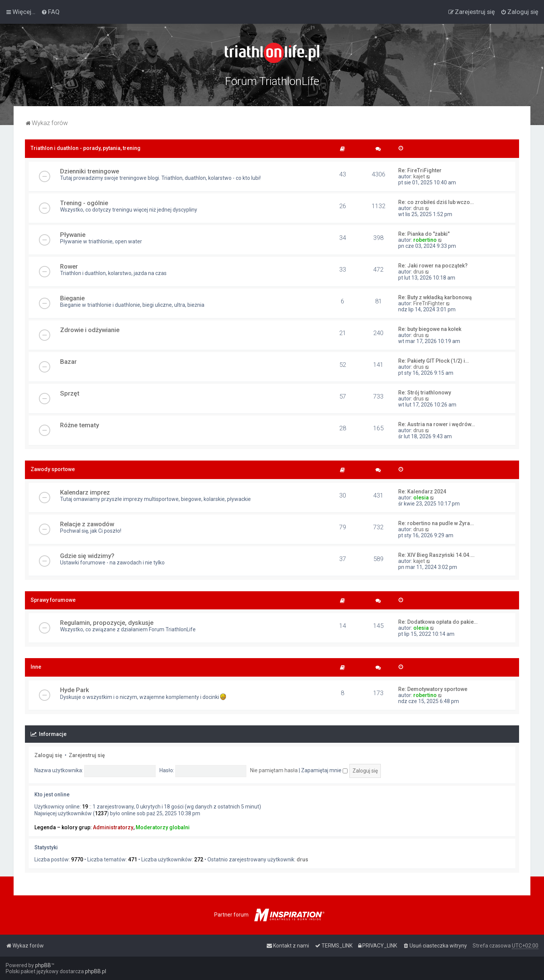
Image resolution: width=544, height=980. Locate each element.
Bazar (68, 362)
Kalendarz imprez (85, 492)
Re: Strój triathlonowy (425, 393)
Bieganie (72, 298)
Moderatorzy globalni (163, 827)
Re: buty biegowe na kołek (430, 329)
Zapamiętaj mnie (324, 770)
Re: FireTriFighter (420, 170)
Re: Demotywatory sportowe (433, 689)
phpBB (43, 965)
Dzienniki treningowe (90, 171)
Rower (69, 266)
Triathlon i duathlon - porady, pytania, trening (86, 148)
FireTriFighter (429, 303)
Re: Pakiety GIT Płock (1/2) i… (433, 361)
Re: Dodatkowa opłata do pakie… (438, 622)
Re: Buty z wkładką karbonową (435, 297)
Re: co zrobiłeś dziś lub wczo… (436, 202)
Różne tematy (80, 425)
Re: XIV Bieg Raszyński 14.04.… (436, 555)
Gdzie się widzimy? (87, 556)
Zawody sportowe (53, 469)
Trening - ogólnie (84, 203)
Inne (36, 667)
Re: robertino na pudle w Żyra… (436, 523)
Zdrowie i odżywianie (90, 330)
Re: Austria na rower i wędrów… (437, 424)
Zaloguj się (48, 755)
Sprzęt (70, 393)
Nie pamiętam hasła (274, 770)
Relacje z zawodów (87, 524)
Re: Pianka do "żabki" (424, 234)
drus (419, 208)
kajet (419, 176)
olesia (421, 498)
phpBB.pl (96, 971)
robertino (425, 240)
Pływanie (73, 235)
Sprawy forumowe (53, 600)
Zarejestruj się (87, 755)
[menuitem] (50, 12)
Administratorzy (113, 827)
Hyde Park (75, 690)
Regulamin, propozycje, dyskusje (107, 623)
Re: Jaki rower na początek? (433, 266)
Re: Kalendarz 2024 (422, 492)
